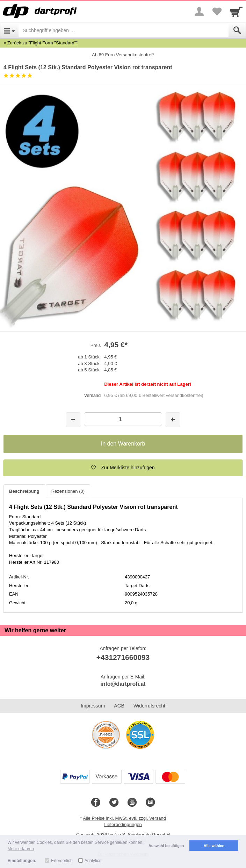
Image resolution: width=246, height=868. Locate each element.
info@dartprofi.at (123, 684)
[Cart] (236, 12)
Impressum (93, 706)
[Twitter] (114, 803)
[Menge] (123, 419)
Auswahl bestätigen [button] (166, 846)
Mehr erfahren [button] (21, 849)
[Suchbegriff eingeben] (124, 30)
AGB (119, 706)
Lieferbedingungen (123, 824)
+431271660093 (123, 657)
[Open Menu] (9, 30)
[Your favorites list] (217, 12)
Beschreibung (24, 491)
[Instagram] (150, 803)
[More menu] (199, 12)
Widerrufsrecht (149, 706)
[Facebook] (96, 803)
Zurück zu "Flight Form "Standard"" (42, 43)
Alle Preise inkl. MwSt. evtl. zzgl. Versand (124, 818)
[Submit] (237, 30)
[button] (123, 468)
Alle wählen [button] (214, 846)
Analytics (93, 861)
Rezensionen (68, 491)
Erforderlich (62, 861)
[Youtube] (132, 803)
